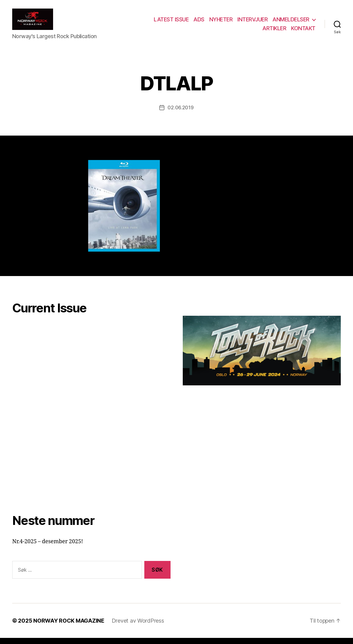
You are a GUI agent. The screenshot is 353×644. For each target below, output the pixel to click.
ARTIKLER (274, 31)
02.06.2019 (180, 114)
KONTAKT (303, 31)
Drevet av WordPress (138, 627)
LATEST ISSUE (171, 22)
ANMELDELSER (291, 22)
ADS (199, 22)
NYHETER (221, 22)
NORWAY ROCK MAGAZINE (69, 627)
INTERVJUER (252, 22)
